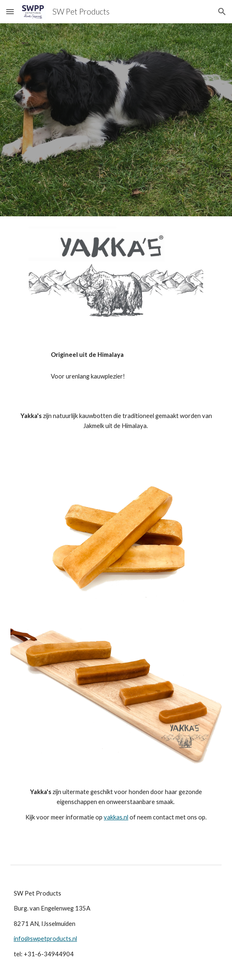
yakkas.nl (116, 817)
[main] (116, 355)
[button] (10, 11)
